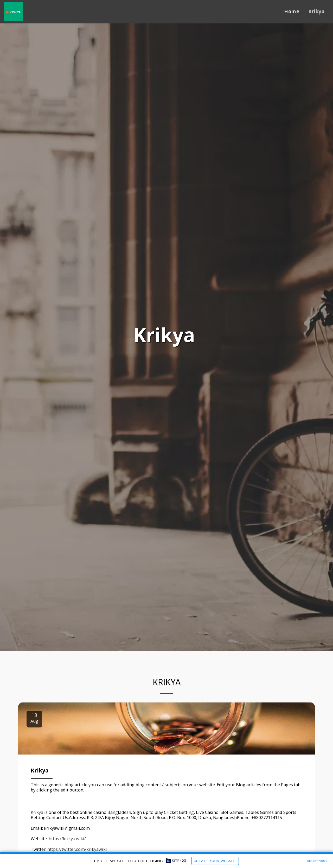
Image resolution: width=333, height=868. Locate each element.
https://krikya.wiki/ (67, 842)
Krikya (40, 774)
